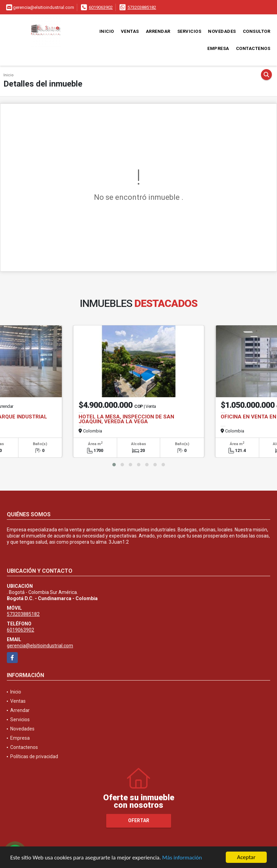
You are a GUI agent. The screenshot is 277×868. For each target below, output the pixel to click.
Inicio (107, 31)
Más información (182, 858)
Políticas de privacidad (34, 756)
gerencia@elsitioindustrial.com (40, 646)
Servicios (189, 31)
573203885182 (142, 7)
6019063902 (101, 7)
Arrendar (158, 31)
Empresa (218, 48)
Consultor (257, 31)
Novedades (222, 31)
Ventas (130, 31)
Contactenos (253, 48)
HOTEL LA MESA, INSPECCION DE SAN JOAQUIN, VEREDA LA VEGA (126, 419)
